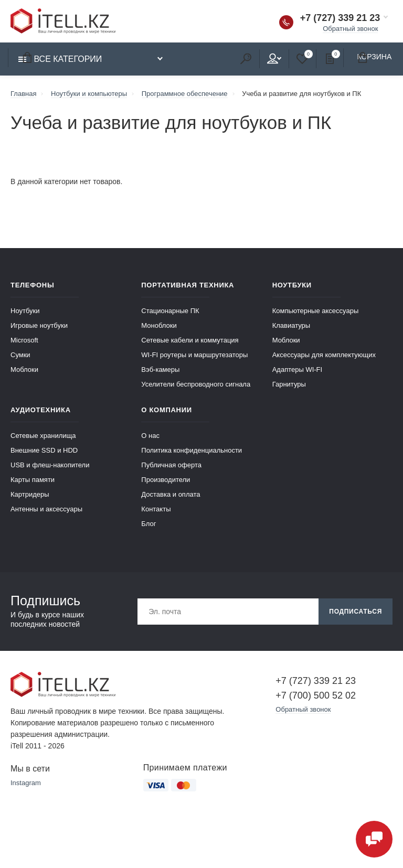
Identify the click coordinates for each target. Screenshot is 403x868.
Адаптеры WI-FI (298, 369)
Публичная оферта (171, 465)
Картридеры (30, 494)
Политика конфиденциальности (192, 450)
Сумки (20, 355)
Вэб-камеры (160, 369)
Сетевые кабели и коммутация (190, 340)
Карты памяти (33, 480)
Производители (166, 480)
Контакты (156, 509)
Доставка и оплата (171, 494)
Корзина (27, 57)
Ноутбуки (25, 311)
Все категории (60, 59)
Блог (149, 524)
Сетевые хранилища (43, 436)
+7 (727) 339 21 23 (340, 18)
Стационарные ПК (170, 311)
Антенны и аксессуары (46, 509)
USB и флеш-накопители (50, 465)
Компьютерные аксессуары (316, 311)
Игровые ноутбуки (39, 325)
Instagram (26, 783)
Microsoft (24, 340)
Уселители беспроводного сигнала (196, 384)
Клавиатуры (291, 325)
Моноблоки (159, 325)
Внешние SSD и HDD (44, 450)
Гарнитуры (289, 384)
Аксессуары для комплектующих (324, 355)
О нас (150, 436)
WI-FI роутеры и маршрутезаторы (194, 355)
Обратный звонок (350, 29)
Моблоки (24, 369)
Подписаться (356, 612)
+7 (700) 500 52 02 (316, 695)
